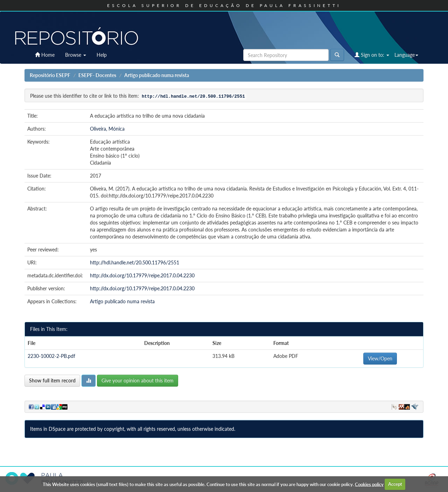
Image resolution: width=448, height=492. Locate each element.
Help (102, 55)
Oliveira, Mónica (107, 129)
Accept (395, 484)
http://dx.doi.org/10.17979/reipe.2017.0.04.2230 (142, 275)
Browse (76, 55)
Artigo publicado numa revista (157, 75)
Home (45, 55)
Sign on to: (372, 55)
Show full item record (52, 380)
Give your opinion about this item (138, 380)
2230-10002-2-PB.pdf (51, 356)
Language (406, 55)
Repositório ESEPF (50, 75)
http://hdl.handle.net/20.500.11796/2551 (135, 262)
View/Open (380, 358)
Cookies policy (369, 484)
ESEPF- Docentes (97, 75)
